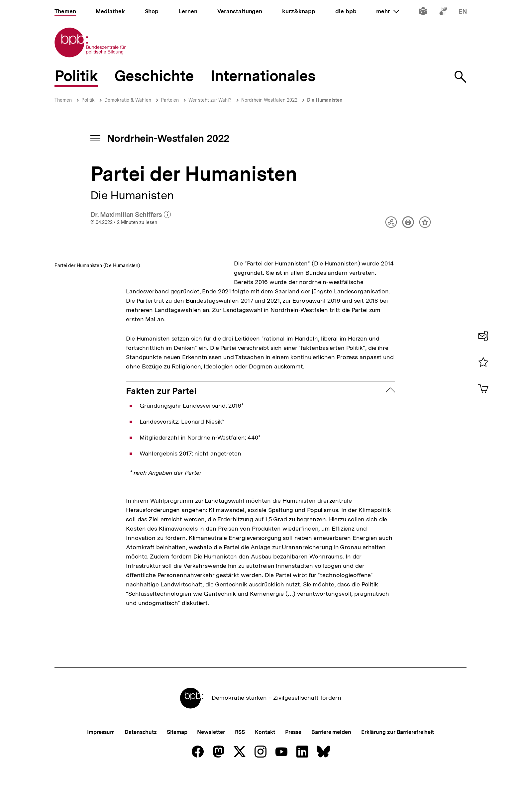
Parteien (170, 100)
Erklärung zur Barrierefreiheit (398, 769)
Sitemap (177, 769)
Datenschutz (141, 769)
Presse (293, 769)
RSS (240, 769)
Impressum (101, 769)
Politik (88, 100)
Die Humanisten (325, 100)
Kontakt (265, 769)
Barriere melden (331, 769)
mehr (387, 11)
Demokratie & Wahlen (128, 100)
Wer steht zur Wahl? (210, 100)
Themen (63, 100)
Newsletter (211, 769)
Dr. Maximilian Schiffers (131, 215)
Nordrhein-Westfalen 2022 (269, 100)
